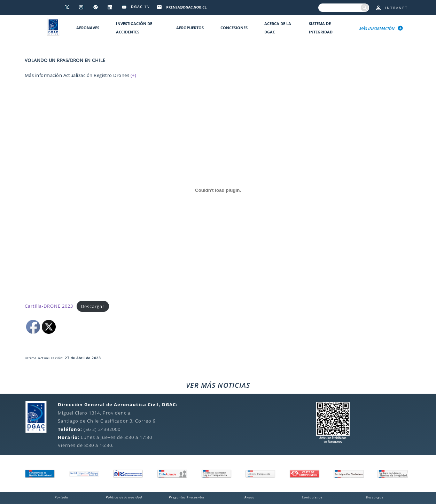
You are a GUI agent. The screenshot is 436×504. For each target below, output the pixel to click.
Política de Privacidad (124, 497)
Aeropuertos (190, 28)
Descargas (375, 497)
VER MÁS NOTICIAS (218, 385)
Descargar (93, 306)
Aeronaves (88, 28)
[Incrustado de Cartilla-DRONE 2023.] (218, 190)
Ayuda (250, 497)
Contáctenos (312, 497)
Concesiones (234, 28)
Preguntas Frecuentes (187, 497)
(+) (133, 75)
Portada (61, 497)
